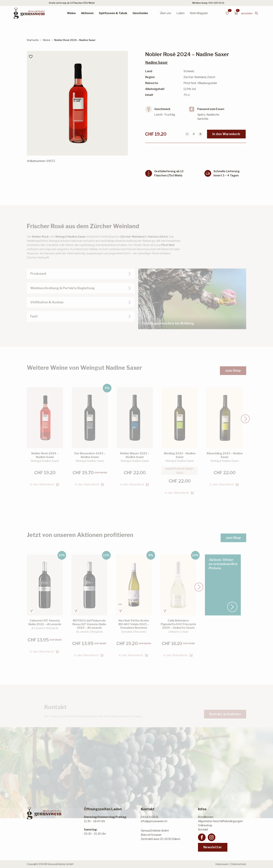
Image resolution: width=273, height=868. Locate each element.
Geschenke (140, 13)
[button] (245, 412)
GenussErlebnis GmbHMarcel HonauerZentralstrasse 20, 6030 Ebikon (161, 835)
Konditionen (206, 817)
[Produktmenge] (194, 134)
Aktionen (87, 13)
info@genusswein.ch (154, 821)
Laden (180, 13)
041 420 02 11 (216, 3)
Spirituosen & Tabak (113, 13)
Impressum (222, 864)
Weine (71, 13)
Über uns (165, 13)
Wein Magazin (199, 13)
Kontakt (203, 830)
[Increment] (200, 134)
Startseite (33, 40)
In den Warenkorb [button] (42, 477)
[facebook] (202, 837)
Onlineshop (205, 825)
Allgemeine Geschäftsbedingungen (220, 821)
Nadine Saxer (156, 62)
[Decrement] (187, 134)
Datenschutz (239, 864)
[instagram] (212, 837)
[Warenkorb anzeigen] (236, 13)
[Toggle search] (256, 13)
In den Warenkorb (226, 134)
